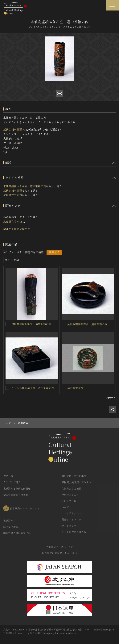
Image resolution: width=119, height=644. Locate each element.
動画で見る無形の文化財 (17, 533)
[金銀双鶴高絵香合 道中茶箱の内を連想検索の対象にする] (64, 324)
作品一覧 (8, 476)
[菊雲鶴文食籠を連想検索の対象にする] (64, 388)
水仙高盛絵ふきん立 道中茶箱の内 (25, 186)
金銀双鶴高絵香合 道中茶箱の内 (87, 324)
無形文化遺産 (11, 527)
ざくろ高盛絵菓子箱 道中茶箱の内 (33, 388)
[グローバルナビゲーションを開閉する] (112, 5)
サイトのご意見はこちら (75, 532)
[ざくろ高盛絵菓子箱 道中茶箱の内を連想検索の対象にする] (7, 388)
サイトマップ (69, 526)
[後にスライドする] (111, 398)
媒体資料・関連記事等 (74, 476)
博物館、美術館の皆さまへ (76, 482)
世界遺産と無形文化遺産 (17, 489)
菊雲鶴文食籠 (75, 388)
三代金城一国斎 (13, 129)
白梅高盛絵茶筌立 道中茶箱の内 (31, 324)
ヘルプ (65, 507)
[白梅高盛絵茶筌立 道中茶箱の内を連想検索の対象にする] (7, 324)
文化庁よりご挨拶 (71, 489)
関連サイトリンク (71, 519)
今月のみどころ (70, 495)
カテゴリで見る (12, 482)
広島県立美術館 (13, 195)
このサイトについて (73, 513)
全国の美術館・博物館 (16, 495)
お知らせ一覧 (69, 501)
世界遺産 (8, 521)
